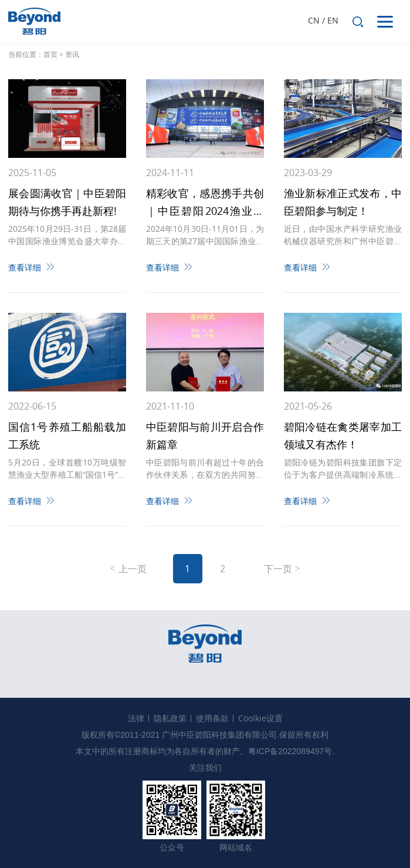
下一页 (278, 569)
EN (333, 20)
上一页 (133, 569)
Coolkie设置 (260, 718)
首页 (50, 54)
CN (314, 20)
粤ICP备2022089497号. (291, 751)
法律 (136, 718)
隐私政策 (170, 718)
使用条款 (212, 718)
